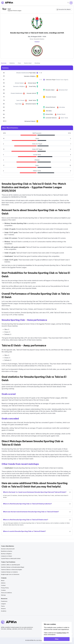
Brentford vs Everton (7, 551)
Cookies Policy (61, 633)
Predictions (4, 601)
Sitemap (3, 595)
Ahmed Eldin (49, 114)
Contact (3, 585)
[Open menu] (71, 3)
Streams (3, 609)
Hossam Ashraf (31, 93)
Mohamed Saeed (31, 104)
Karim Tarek (64, 118)
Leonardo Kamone (51, 118)
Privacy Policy (5, 588)
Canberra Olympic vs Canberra (9, 572)
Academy (4, 611)
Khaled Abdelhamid (23, 73)
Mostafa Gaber (50, 90)
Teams (3, 606)
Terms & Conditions (6, 593)
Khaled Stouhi (61, 114)
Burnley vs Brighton (6, 554)
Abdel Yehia (32, 100)
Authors (3, 583)
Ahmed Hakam (19, 83)
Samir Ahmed (20, 100)
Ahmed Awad (32, 83)
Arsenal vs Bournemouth (8, 549)
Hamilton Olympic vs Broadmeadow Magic (13, 567)
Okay (57, 639)
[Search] (68, 3)
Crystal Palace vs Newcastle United (11, 559)
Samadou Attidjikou (30, 76)
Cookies (3, 590)
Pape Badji (32, 73)
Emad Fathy (32, 86)
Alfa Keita (62, 107)
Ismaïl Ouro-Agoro (62, 80)
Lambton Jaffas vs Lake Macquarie (11, 565)
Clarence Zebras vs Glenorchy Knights (12, 570)
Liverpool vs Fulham (7, 556)
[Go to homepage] (7, 3)
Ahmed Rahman (50, 107)
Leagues (3, 604)
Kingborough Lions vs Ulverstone (10, 574)
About (3, 581)
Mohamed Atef (63, 90)
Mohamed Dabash (30, 121)
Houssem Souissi (51, 97)
